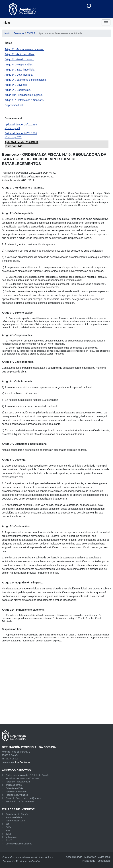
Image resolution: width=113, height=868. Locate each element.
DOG (8, 827)
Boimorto (19, 33)
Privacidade (89, 861)
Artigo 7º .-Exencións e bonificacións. (26, 80)
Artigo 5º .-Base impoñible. (20, 70)
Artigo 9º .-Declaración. (18, 90)
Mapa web (90, 857)
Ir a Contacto (22, 762)
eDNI (8, 834)
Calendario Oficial (14, 788)
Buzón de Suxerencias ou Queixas (23, 798)
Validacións (11, 837)
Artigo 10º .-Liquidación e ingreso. (24, 95)
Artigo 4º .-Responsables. (19, 65)
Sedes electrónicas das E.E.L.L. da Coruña (27, 775)
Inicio (6, 23)
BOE (8, 831)
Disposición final (14, 105)
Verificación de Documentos (20, 801)
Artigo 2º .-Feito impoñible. (20, 54)
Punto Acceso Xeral (15, 821)
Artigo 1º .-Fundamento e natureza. (24, 49)
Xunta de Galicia (14, 817)
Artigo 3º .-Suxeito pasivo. (19, 59)
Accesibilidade (74, 857)
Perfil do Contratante (16, 792)
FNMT (9, 840)
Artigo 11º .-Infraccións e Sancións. (24, 100)
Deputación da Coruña (17, 814)
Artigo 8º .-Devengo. (16, 85)
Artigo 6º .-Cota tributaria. (19, 75)
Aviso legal (104, 857)
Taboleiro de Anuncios (17, 795)
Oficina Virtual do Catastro (19, 844)
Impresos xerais (14, 785)
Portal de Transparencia (18, 782)
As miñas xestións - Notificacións (22, 778)
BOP (8, 824)
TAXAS (31, 33)
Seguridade (104, 861)
